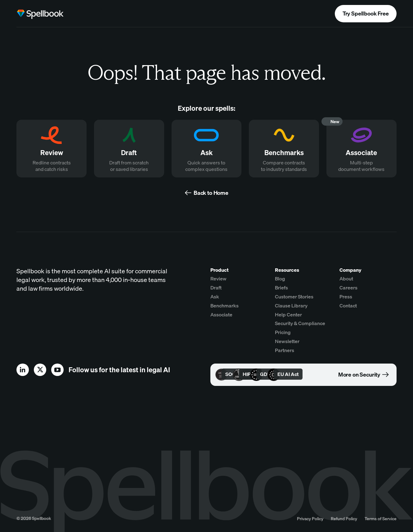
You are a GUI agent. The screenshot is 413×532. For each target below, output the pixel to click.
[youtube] (57, 370)
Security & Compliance (300, 323)
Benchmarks (224, 306)
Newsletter (287, 341)
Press (346, 297)
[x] (40, 370)
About (346, 279)
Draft (216, 288)
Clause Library (291, 306)
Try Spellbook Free (366, 13)
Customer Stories (294, 297)
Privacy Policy (310, 519)
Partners (285, 350)
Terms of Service (381, 519)
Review (218, 279)
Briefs (281, 288)
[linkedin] (23, 370)
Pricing (283, 332)
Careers (348, 288)
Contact (348, 306)
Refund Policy (344, 519)
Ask (215, 297)
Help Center (288, 315)
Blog (280, 279)
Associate (221, 315)
